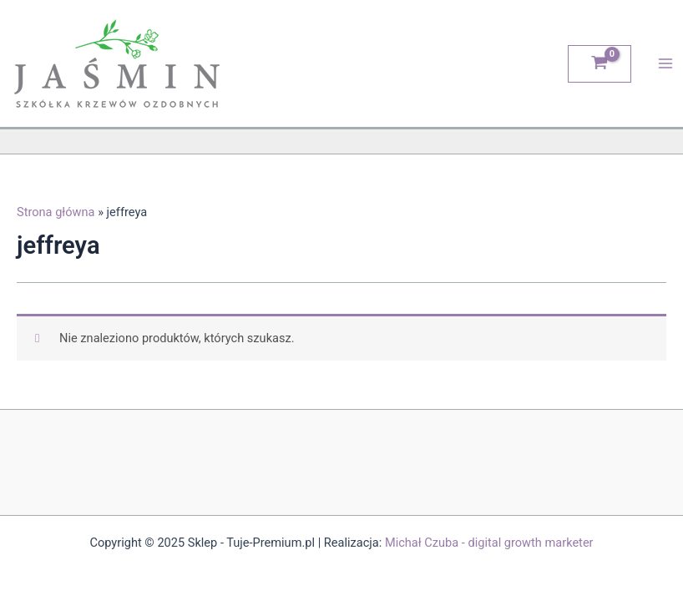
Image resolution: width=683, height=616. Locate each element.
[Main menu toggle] (665, 63)
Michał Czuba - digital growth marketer (489, 543)
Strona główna (56, 212)
